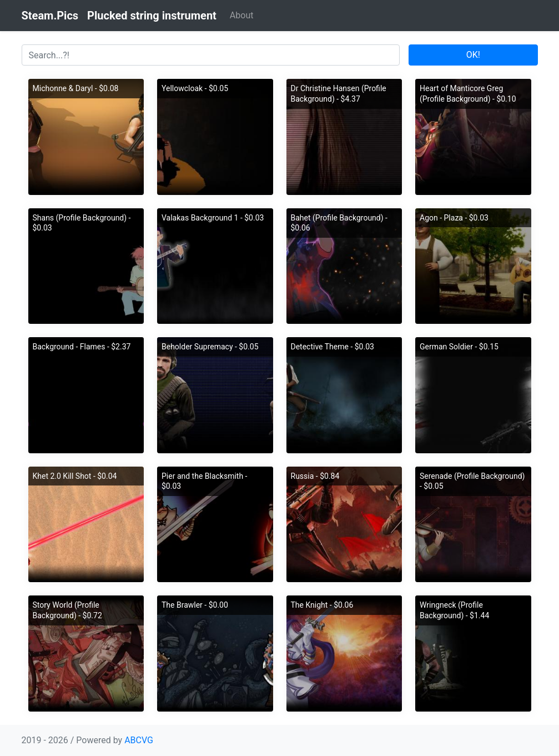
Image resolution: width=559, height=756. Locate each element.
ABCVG (139, 740)
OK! (473, 55)
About (242, 15)
